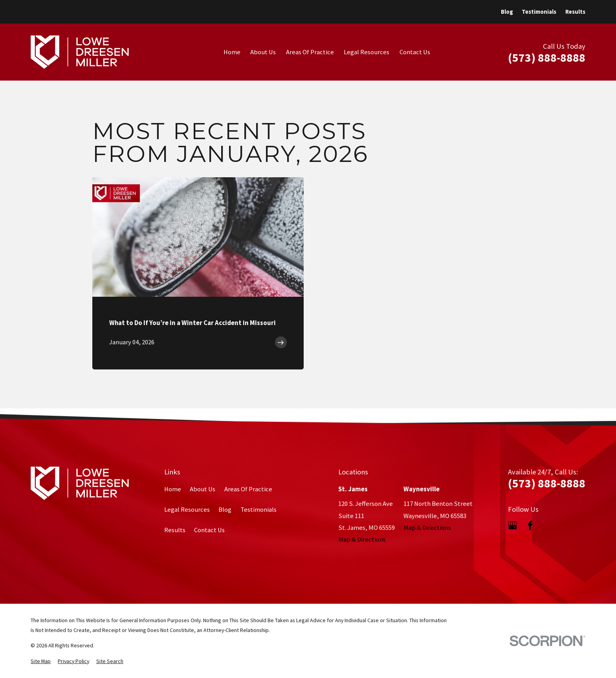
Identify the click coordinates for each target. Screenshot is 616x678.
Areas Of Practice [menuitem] (310, 52)
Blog (507, 12)
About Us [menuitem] (263, 52)
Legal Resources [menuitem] (367, 52)
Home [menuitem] (232, 52)
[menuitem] (41, 661)
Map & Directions (362, 539)
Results (575, 12)
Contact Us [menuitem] (415, 52)
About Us (203, 489)
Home (173, 489)
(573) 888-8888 (547, 58)
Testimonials (539, 12)
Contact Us (209, 530)
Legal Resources (187, 510)
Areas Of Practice (248, 489)
